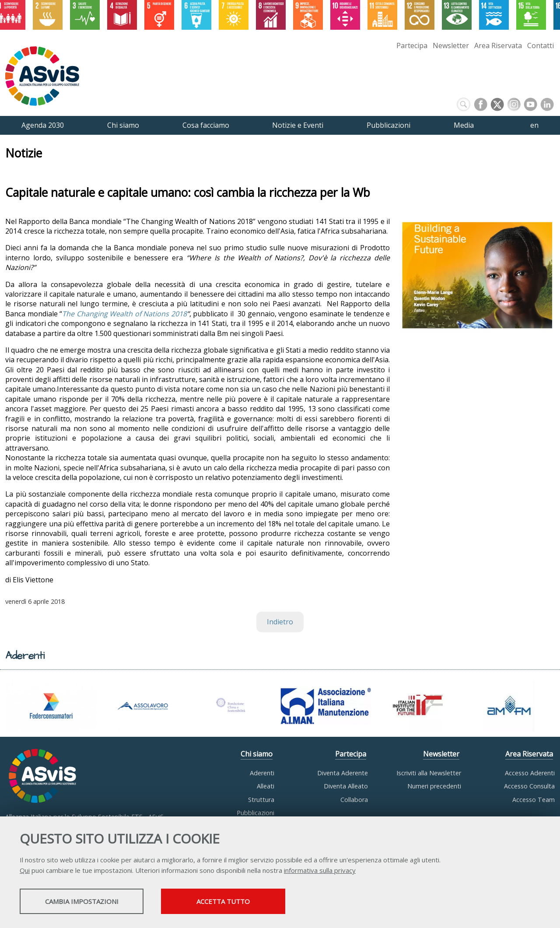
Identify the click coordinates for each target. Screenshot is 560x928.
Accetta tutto (246, 902)
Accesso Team (534, 800)
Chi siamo (257, 754)
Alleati (266, 786)
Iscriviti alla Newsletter (429, 773)
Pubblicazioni (255, 813)
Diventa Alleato (346, 786)
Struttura (261, 800)
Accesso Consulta (529, 786)
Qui (25, 871)
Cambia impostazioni (89, 902)
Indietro (280, 622)
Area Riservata (498, 46)
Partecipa (412, 46)
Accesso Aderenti (530, 773)
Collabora (354, 800)
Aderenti (262, 773)
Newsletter (451, 46)
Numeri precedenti (434, 786)
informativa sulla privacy (320, 871)
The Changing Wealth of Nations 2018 (124, 314)
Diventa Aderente (343, 773)
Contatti (541, 46)
